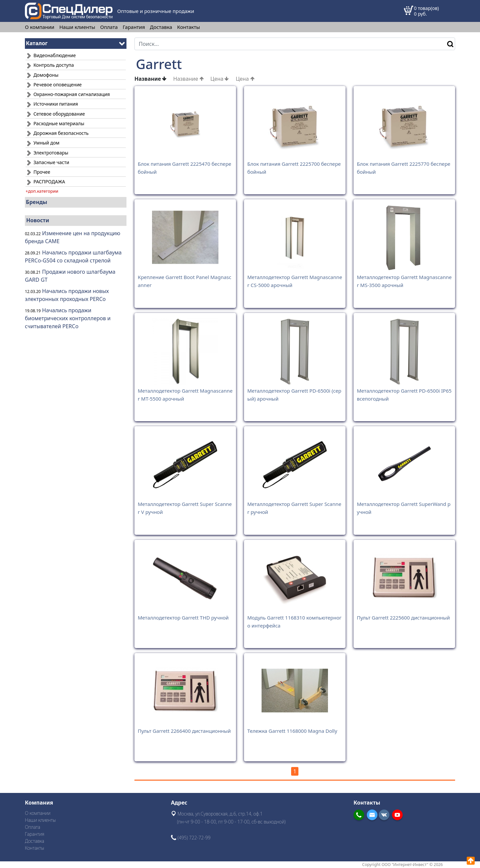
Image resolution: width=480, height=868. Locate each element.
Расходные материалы (55, 123)
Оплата (109, 27)
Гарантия (134, 27)
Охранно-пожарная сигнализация (68, 94)
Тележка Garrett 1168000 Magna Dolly (292, 731)
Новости (38, 220)
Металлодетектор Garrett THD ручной (183, 618)
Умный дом (42, 143)
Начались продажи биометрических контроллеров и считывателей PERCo (68, 318)
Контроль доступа (50, 65)
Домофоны (42, 75)
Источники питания (52, 104)
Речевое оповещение (54, 85)
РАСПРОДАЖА (45, 182)
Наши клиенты (77, 27)
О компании (40, 27)
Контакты (189, 27)
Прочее (38, 172)
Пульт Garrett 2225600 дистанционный (403, 618)
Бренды (37, 202)
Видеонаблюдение (51, 55)
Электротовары (47, 153)
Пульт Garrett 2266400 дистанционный (184, 731)
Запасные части (47, 162)
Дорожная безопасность (57, 133)
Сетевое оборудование (55, 114)
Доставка (161, 27)
